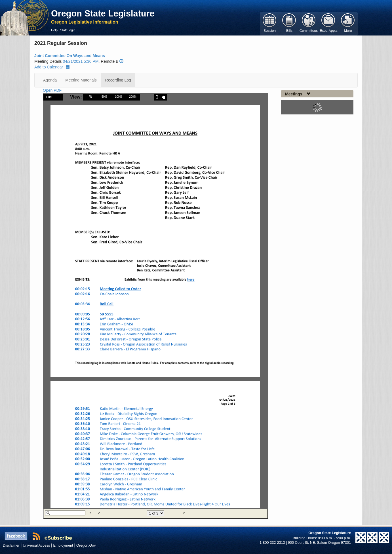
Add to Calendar (52, 67)
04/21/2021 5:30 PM (81, 61)
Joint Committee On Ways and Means (70, 56)
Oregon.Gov (86, 545)
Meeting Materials (81, 80)
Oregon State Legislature (103, 13)
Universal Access (36, 545)
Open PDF (52, 90)
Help (54, 30)
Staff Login (68, 30)
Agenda (50, 80)
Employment (63, 545)
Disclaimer (11, 545)
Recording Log (118, 80)
